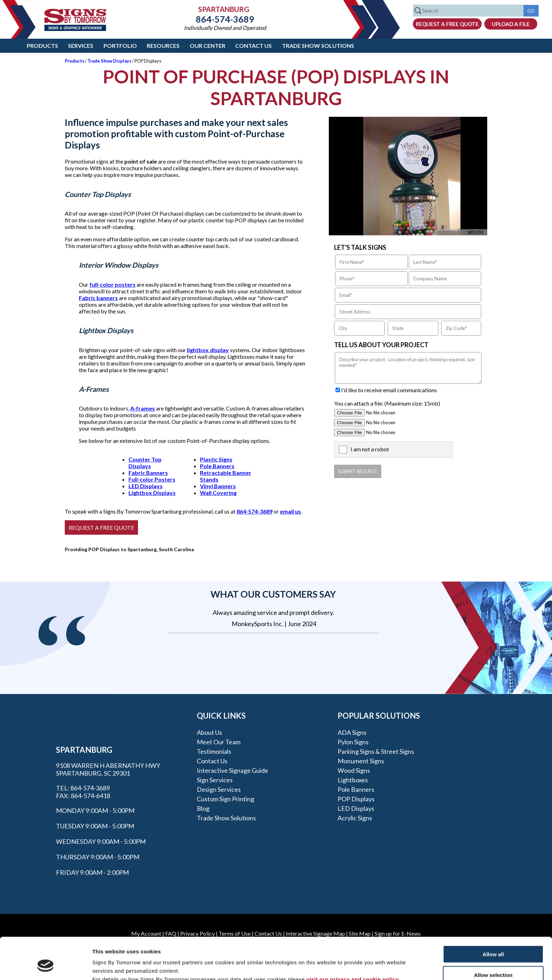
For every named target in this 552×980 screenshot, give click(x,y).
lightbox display (208, 350)
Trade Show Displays (109, 61)
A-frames (143, 408)
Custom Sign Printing (225, 799)
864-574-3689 (225, 19)
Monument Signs (361, 761)
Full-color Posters (152, 479)
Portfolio (120, 46)
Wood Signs (354, 770)
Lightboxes (353, 780)
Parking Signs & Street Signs (376, 751)
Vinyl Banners (218, 486)
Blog (203, 808)
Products (42, 46)
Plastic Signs (216, 459)
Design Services (219, 789)
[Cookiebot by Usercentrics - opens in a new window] (46, 966)
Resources (163, 46)
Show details (369, 966)
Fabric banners (98, 298)
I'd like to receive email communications (389, 390)
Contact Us (253, 46)
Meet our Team (219, 742)
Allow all (493, 918)
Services (81, 46)
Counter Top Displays (145, 463)
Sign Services (215, 780)
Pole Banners (217, 466)
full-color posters (112, 284)
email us (290, 511)
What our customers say (273, 594)
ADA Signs (352, 732)
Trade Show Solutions (318, 46)
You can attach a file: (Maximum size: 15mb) (387, 403)
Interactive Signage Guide (233, 770)
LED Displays (146, 486)
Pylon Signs (353, 742)
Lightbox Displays (152, 493)
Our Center (208, 46)
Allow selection (493, 939)
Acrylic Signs (355, 818)
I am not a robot (370, 449)
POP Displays (356, 799)
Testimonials (214, 751)
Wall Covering (218, 493)
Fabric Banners (148, 473)
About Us (209, 732)
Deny (493, 959)
